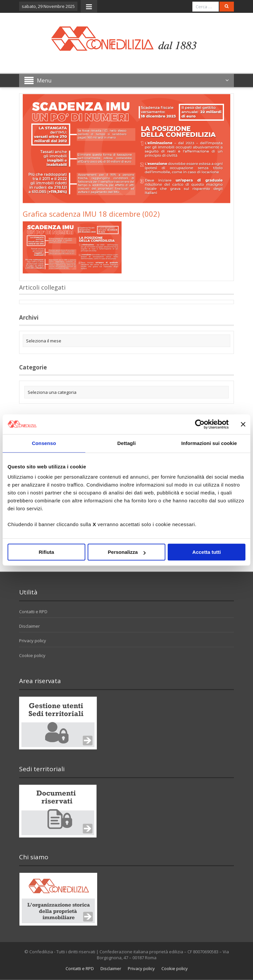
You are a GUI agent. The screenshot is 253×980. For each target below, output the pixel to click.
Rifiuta (46, 552)
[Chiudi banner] (243, 424)
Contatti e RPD (33, 612)
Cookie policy (32, 655)
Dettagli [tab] (126, 443)
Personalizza (127, 552)
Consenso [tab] (44, 443)
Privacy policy (33, 641)
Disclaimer (29, 626)
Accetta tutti (207, 552)
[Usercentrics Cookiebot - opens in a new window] (200, 424)
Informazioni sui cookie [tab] (209, 443)
